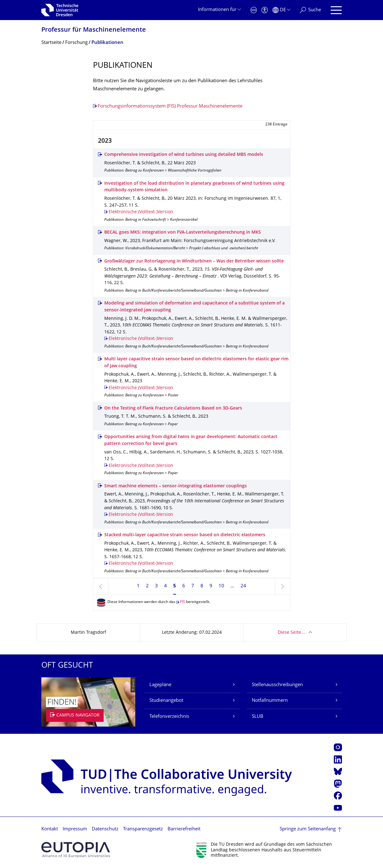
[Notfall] (254, 10)
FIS (183, 602)
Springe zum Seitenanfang (308, 829)
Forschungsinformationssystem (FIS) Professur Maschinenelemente (170, 106)
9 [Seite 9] (211, 586)
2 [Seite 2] (147, 586)
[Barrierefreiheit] (265, 10)
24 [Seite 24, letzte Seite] (243, 586)
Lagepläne (160, 685)
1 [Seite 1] (138, 586)
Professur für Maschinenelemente (94, 30)
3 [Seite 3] (156, 586)
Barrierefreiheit (184, 829)
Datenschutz (105, 829)
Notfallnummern (270, 701)
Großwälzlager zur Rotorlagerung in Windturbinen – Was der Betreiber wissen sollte (194, 261)
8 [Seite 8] (202, 586)
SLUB (258, 717)
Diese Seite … (292, 633)
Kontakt (50, 829)
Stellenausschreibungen (277, 685)
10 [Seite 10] (221, 586)
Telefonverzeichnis (169, 717)
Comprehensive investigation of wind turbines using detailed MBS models (184, 155)
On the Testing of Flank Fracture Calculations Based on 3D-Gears (173, 408)
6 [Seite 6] (184, 586)
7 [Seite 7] (193, 586)
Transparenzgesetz (143, 829)
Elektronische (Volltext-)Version (141, 212)
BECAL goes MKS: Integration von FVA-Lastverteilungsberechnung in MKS (183, 233)
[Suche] (310, 10)
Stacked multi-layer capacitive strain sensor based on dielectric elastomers (185, 535)
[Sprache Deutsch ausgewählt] (281, 10)
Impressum (75, 829)
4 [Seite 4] (166, 586)
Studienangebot (166, 701)
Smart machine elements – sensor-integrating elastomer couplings (176, 486)
